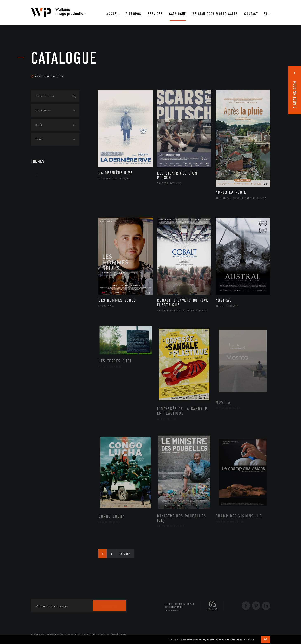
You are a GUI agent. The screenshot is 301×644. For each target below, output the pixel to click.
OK (266, 640)
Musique (45, 227)
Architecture (48, 188)
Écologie (41, 293)
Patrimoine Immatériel (55, 234)
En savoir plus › (246, 640)
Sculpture (46, 260)
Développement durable (55, 306)
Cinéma (44, 207)
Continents (42, 281)
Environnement (50, 312)
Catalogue (64, 58)
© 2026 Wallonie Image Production (50, 635)
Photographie (49, 253)
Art (37, 175)
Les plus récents (260, 72)
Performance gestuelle (55, 247)
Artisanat (46, 194)
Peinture (45, 240)
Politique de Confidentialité (90, 635)
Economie (41, 327)
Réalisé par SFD (119, 635)
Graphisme (47, 214)
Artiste (44, 201)
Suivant (125, 554)
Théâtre (45, 267)
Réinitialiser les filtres (48, 76)
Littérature (47, 221)
